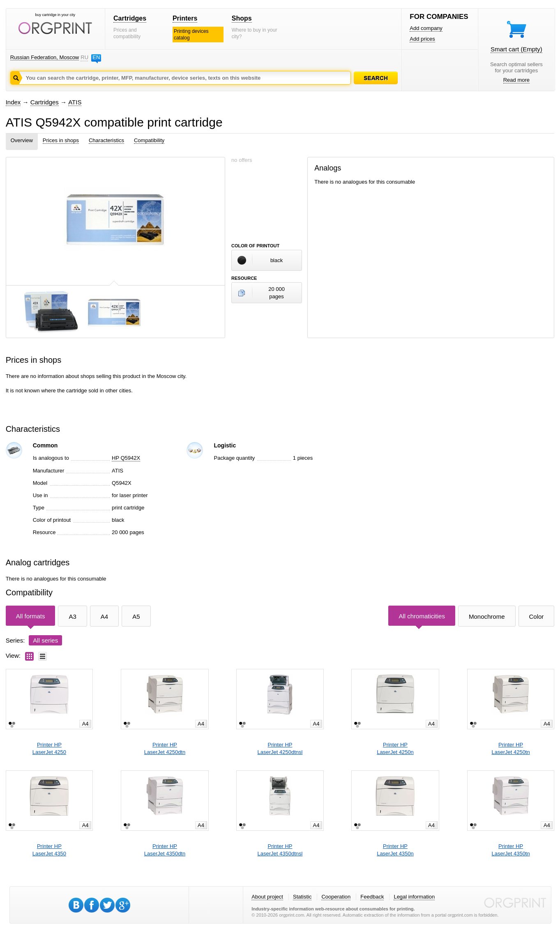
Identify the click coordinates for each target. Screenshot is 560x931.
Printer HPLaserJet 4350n (395, 850)
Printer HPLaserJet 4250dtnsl (280, 748)
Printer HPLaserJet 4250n (395, 748)
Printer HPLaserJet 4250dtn (165, 748)
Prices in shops (61, 140)
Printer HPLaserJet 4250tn (510, 748)
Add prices (422, 39)
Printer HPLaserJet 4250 (49, 748)
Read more (516, 80)
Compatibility (149, 140)
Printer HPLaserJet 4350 (49, 850)
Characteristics (106, 140)
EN (96, 57)
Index (13, 102)
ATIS (75, 102)
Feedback (372, 897)
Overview (22, 140)
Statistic (302, 897)
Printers (185, 18)
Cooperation (336, 897)
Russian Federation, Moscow (45, 57)
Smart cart (516, 49)
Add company (426, 28)
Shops (242, 18)
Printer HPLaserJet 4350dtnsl (280, 850)
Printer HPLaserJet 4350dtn (165, 850)
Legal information (414, 897)
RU (84, 57)
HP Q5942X (126, 458)
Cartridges (130, 18)
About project (267, 897)
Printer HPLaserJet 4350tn (510, 850)
